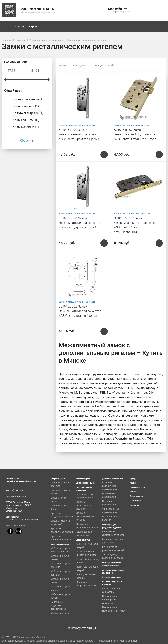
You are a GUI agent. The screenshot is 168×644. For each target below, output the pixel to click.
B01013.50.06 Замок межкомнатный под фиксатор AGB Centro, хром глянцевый (80, 134)
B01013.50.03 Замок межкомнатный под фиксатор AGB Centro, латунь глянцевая (135, 134)
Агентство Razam (129, 641)
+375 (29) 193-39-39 (14, 490)
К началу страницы (84, 628)
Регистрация (123, 12)
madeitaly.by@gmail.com (17, 496)
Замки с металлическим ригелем (77, 125)
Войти (111, 12)
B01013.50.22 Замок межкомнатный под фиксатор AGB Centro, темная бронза (80, 311)
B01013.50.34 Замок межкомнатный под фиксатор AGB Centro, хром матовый (80, 223)
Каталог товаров (27, 26)
